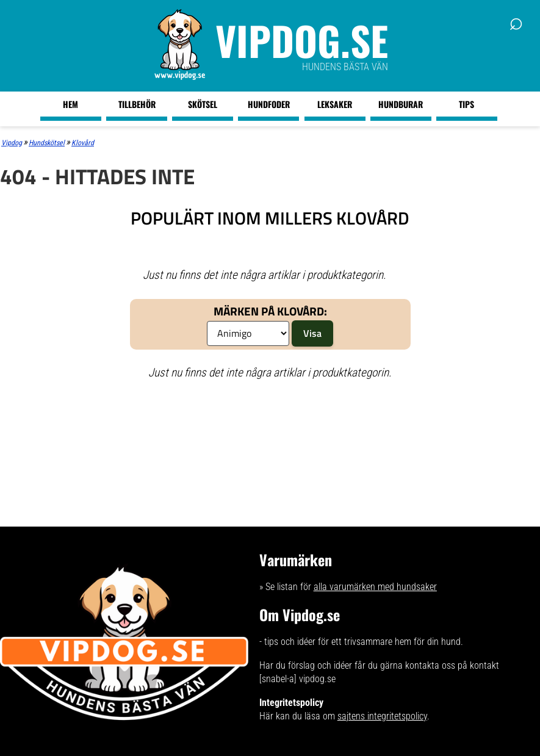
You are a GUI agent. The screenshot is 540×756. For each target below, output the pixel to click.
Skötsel (203, 104)
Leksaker (335, 104)
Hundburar (401, 104)
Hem (70, 104)
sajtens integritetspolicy (382, 716)
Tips (466, 104)
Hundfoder (269, 104)
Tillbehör (137, 104)
